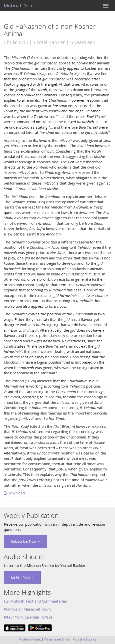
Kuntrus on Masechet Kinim (27, 609)
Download (14, 493)
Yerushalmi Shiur (57, 639)
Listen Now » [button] (22, 577)
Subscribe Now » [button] (25, 541)
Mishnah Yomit (20, 5)
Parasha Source (85, 639)
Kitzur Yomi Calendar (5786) (28, 617)
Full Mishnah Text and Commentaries (35, 601)
